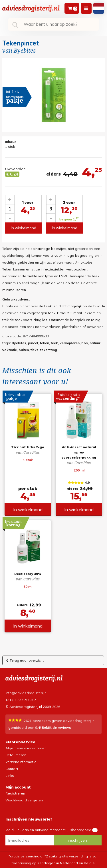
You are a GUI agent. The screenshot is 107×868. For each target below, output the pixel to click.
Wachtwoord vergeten (24, 800)
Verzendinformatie (21, 762)
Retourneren (16, 755)
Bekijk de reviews (56, 727)
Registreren (15, 793)
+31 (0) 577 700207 (21, 700)
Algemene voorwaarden (26, 748)
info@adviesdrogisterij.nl (26, 693)
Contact (12, 769)
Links (10, 776)
